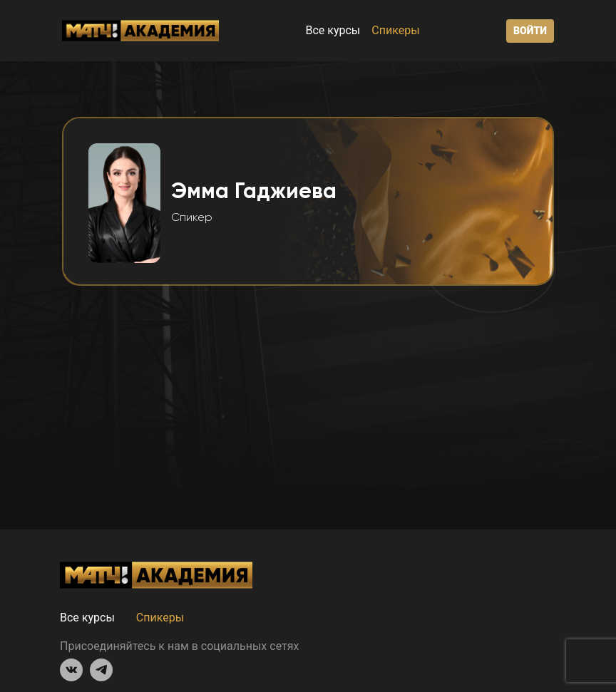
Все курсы (333, 30)
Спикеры (395, 30)
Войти (530, 31)
